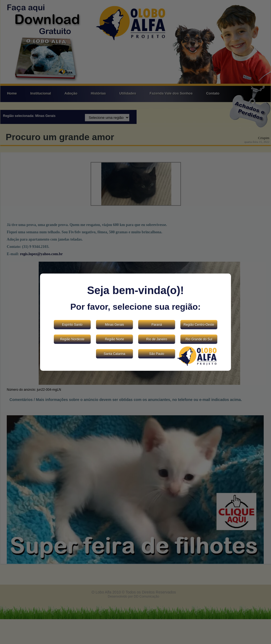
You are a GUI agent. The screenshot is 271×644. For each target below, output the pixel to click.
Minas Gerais (115, 325)
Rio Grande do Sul (199, 339)
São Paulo (156, 354)
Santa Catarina (114, 354)
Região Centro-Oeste (199, 325)
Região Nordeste (72, 339)
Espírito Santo (72, 325)
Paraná (157, 325)
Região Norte (115, 339)
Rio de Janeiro (156, 339)
